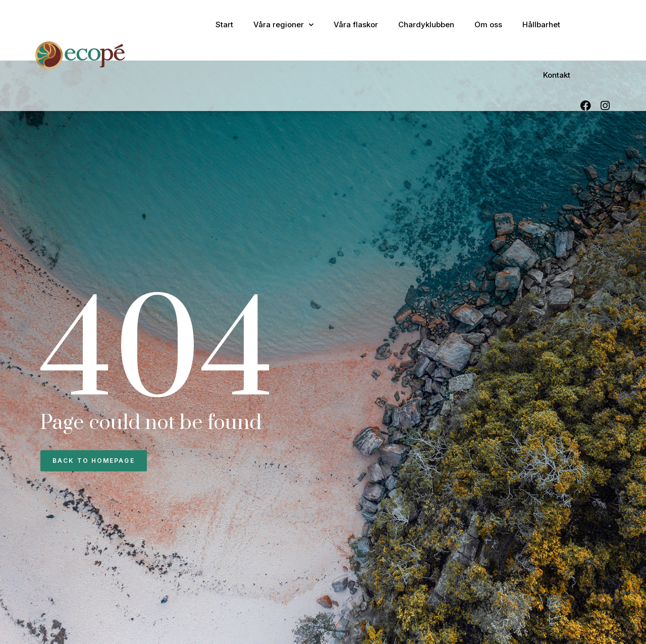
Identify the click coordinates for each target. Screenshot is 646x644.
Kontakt (557, 75)
